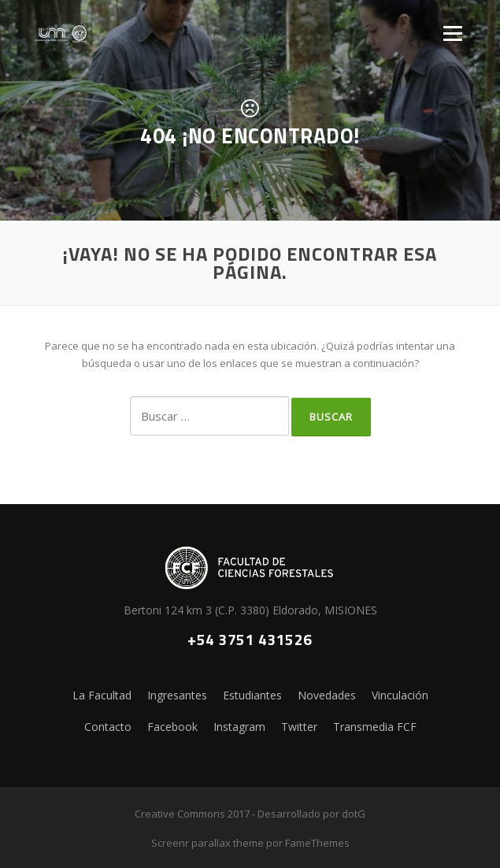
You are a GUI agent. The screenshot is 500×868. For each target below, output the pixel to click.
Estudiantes (252, 695)
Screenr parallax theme (207, 843)
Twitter (299, 727)
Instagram (239, 727)
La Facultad (102, 695)
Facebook (172, 727)
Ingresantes (177, 695)
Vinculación (400, 695)
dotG (354, 814)
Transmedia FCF (375, 727)
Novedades (327, 695)
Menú (452, 33)
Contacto (108, 727)
